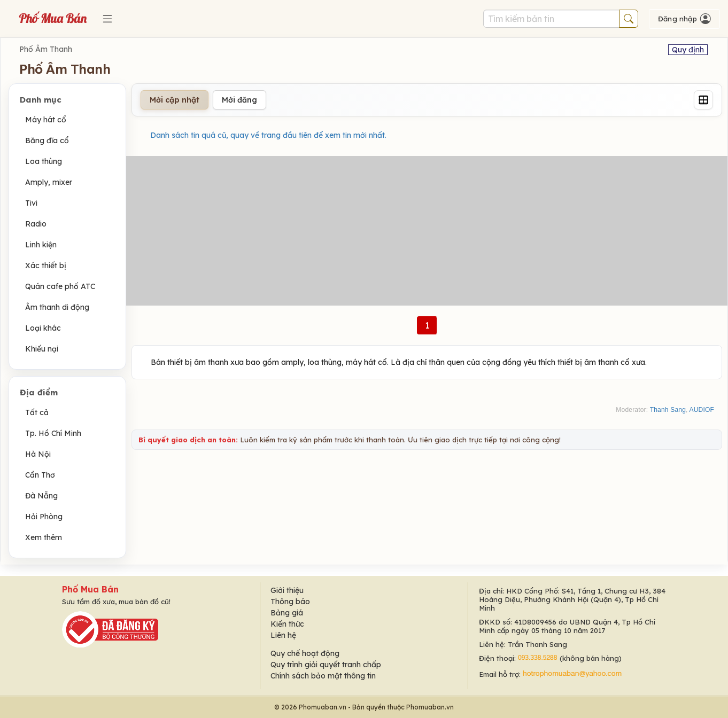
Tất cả (37, 412)
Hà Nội (38, 454)
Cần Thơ (40, 475)
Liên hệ (283, 635)
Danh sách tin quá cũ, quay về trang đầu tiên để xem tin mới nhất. (268, 135)
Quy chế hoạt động (305, 653)
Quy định (688, 50)
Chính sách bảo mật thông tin (323, 676)
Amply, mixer (49, 182)
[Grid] (703, 100)
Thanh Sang (668, 410)
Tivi (31, 203)
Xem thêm (44, 537)
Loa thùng (44, 161)
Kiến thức (287, 624)
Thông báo (290, 602)
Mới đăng (239, 100)
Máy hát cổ (46, 120)
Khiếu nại (42, 349)
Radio (36, 224)
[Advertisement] (427, 231)
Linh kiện (41, 245)
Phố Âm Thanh (46, 49)
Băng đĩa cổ (47, 141)
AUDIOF (702, 410)
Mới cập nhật (175, 100)
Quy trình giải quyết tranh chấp (326, 665)
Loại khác (43, 328)
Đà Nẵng (41, 496)
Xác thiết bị (46, 266)
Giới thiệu (287, 590)
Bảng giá (287, 613)
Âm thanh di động (57, 307)
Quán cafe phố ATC (60, 286)
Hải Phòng (44, 517)
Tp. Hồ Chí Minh (53, 433)
